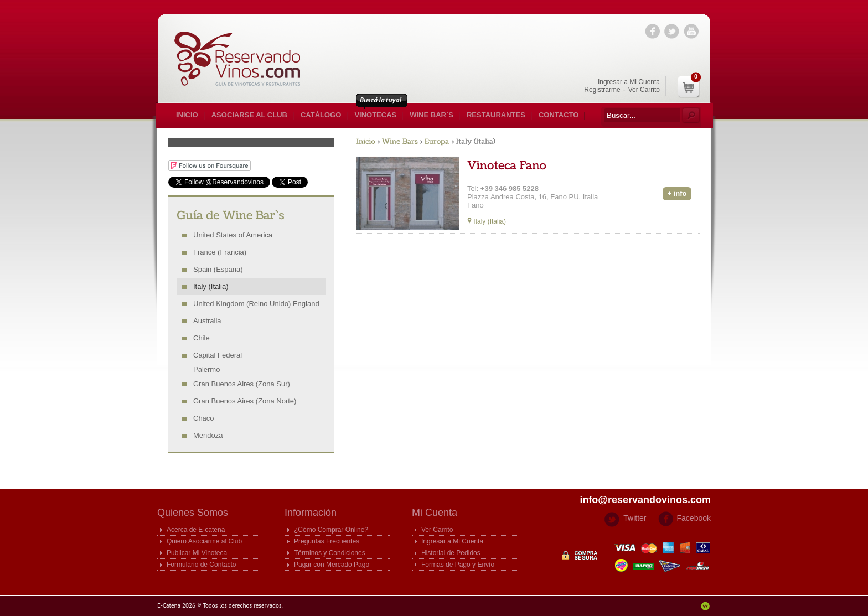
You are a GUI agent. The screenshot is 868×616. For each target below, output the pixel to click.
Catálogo (321, 115)
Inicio (187, 115)
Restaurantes (496, 115)
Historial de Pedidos (451, 553)
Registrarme (602, 90)
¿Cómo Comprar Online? (331, 530)
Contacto (559, 115)
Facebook (694, 518)
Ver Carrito (644, 90)
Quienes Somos (193, 513)
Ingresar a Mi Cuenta (629, 82)
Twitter (635, 518)
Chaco (204, 418)
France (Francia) (220, 252)
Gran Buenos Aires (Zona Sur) (242, 384)
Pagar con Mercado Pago (332, 565)
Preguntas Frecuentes (327, 541)
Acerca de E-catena (196, 530)
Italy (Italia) (211, 286)
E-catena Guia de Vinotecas (243, 59)
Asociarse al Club (249, 115)
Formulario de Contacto (201, 565)
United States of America (233, 235)
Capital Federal (218, 355)
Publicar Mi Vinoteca (197, 553)
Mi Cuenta (435, 513)
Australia (207, 321)
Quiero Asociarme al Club (204, 541)
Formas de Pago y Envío (458, 565)
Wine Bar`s (432, 115)
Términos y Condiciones (330, 553)
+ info (677, 193)
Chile (201, 338)
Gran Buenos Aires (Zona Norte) (245, 401)
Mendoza (208, 435)
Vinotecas (375, 115)
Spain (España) (218, 269)
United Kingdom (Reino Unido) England (256, 304)
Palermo (206, 369)
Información (311, 513)
